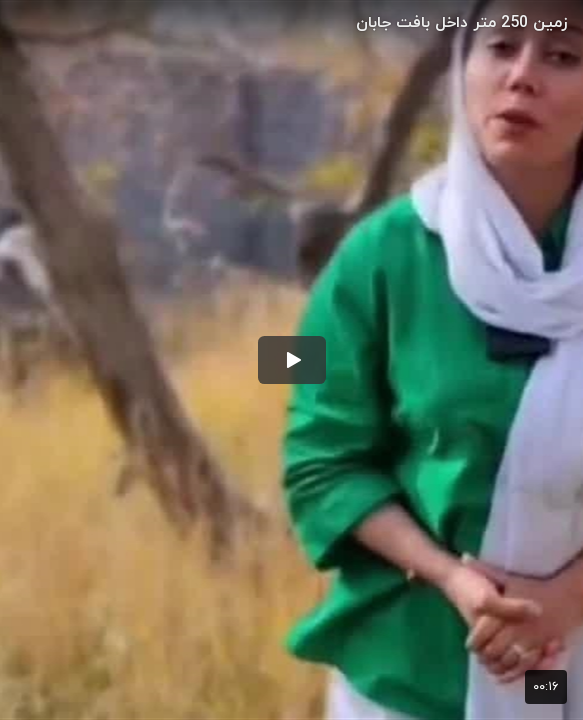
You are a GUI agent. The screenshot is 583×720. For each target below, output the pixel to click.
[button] (292, 360)
